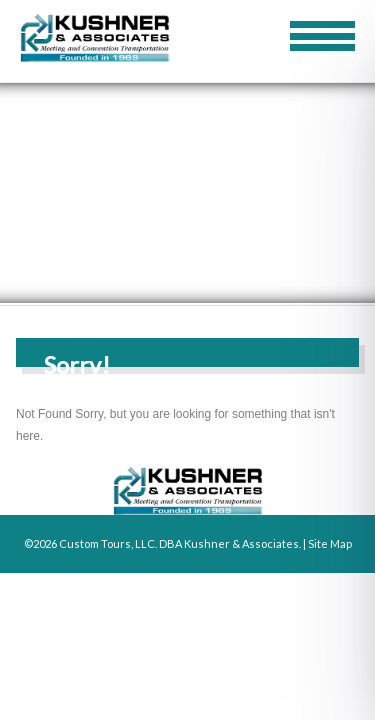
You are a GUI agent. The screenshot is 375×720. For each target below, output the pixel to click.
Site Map (330, 543)
